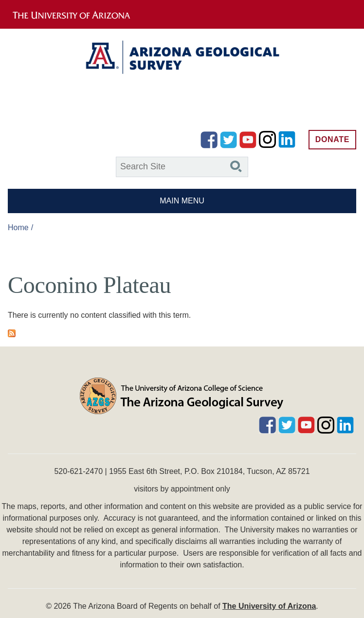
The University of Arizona (269, 606)
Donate (332, 139)
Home (18, 227)
